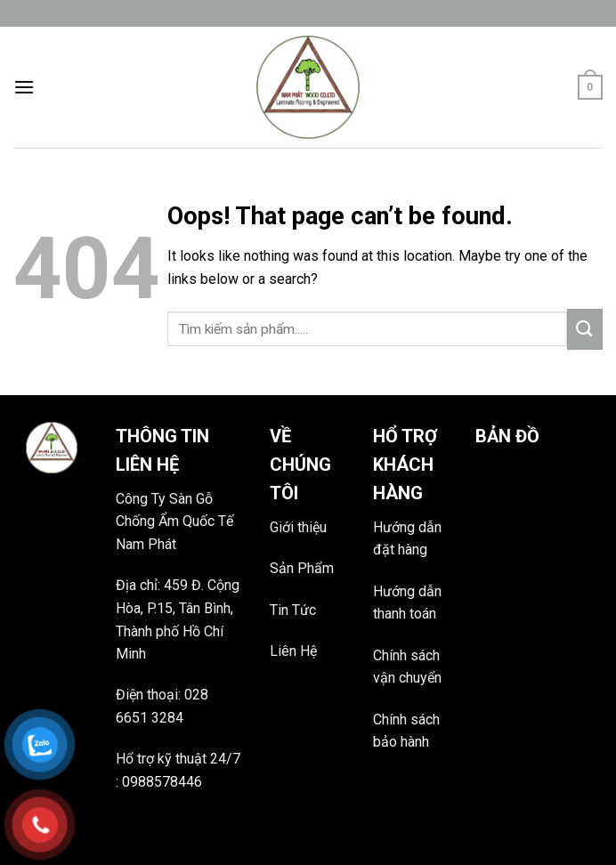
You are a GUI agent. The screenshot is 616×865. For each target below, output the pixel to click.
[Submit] (585, 329)
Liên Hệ (293, 651)
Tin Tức (293, 610)
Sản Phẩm (302, 568)
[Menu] (24, 87)
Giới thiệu (298, 527)
